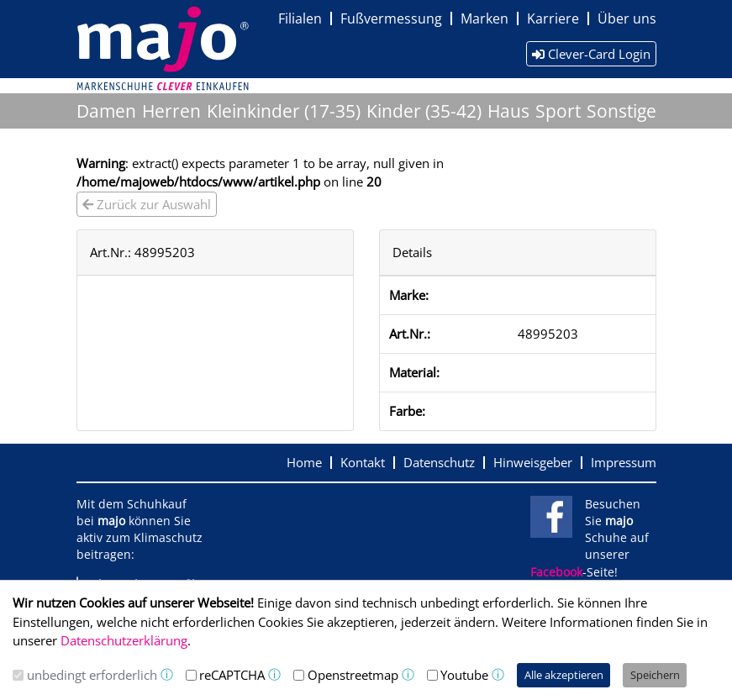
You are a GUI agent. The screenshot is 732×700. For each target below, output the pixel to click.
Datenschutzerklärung (124, 640)
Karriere (553, 18)
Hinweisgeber (533, 463)
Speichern (655, 675)
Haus (508, 111)
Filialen (300, 18)
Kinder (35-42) (424, 111)
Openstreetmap (353, 675)
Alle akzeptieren (564, 675)
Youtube (464, 675)
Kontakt (363, 463)
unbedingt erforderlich (92, 675)
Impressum (624, 463)
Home (304, 463)
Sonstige (621, 111)
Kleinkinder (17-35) (284, 111)
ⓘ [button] (167, 674)
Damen (106, 111)
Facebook (556, 572)
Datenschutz (439, 463)
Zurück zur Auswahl (147, 204)
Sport (558, 111)
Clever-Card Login (591, 54)
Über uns (627, 18)
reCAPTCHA (232, 675)
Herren (171, 111)
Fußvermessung (391, 18)
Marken (484, 18)
